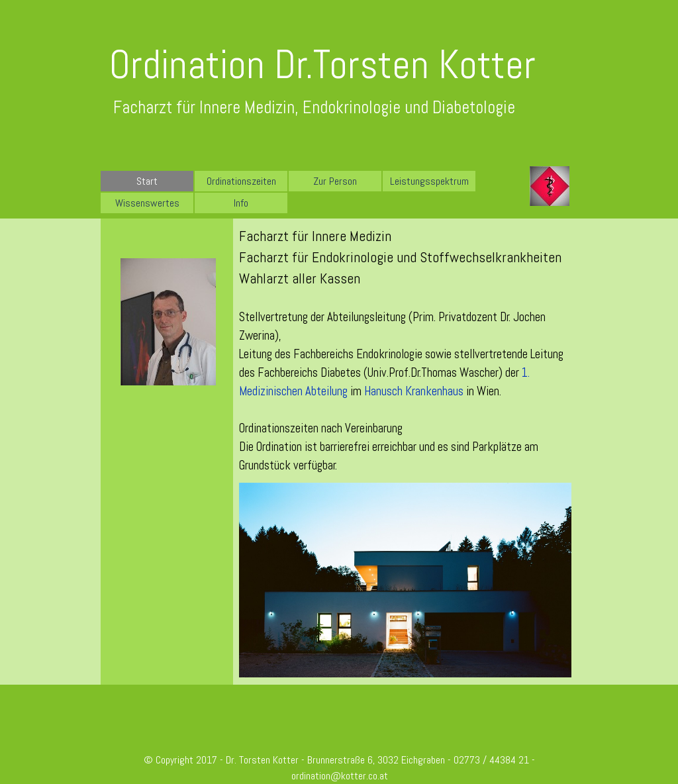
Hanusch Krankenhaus (414, 391)
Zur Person (335, 181)
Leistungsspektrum (429, 181)
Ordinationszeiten (241, 181)
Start (147, 181)
